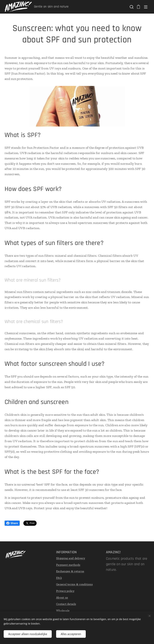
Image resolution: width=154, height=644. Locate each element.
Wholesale (63, 610)
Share (12, 523)
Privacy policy (65, 591)
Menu (146, 7)
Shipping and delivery (71, 558)
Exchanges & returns (70, 571)
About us (62, 597)
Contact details (66, 604)
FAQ (59, 578)
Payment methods (68, 565)
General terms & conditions (74, 584)
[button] (131, 7)
